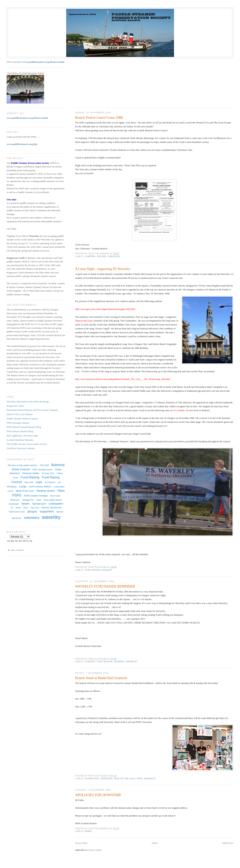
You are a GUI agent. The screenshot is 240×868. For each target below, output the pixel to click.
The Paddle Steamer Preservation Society (27, 444)
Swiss (39, 500)
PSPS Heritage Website (18, 423)
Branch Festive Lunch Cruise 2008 (99, 118)
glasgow (32, 512)
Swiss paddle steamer (53, 500)
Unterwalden (56, 504)
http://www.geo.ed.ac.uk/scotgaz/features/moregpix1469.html (105, 309)
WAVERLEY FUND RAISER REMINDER (105, 586)
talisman (60, 512)
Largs (23, 486)
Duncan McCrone (84, 321)
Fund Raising (105, 662)
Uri (12, 508)
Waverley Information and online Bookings (28, 402)
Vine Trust (35, 508)
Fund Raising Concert (99, 570)
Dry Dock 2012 (48, 473)
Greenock (114, 256)
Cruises (102, 256)
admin (88, 831)
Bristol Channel (21, 469)
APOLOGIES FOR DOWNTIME (98, 795)
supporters (47, 511)
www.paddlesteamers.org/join (22, 144)
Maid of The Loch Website (20, 414)
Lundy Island (59, 487)
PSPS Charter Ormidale (36, 496)
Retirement (15, 500)
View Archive (17, 550)
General (119, 662)
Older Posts (228, 843)
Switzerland (14, 504)
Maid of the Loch (125, 779)
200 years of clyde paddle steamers (22, 465)
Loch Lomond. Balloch (40, 487)
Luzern (10, 491)
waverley (132, 662)
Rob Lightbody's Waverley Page (22, 436)
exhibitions (92, 779)
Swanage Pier (28, 500)
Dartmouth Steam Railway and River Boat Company (32, 410)
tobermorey (17, 518)
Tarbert (25, 504)
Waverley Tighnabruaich (52, 508)
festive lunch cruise (17, 512)
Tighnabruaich (39, 504)
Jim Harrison (50, 482)
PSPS (140, 779)
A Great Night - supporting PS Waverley (103, 269)
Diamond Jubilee (31, 473)
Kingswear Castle (15, 406)
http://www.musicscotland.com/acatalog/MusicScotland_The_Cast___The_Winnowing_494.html (123, 379)
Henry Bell (29, 482)
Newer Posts (81, 843)
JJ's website (179, 410)
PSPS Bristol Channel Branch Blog (24, 427)
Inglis (39, 482)
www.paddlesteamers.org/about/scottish (43, 62)
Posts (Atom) (95, 850)
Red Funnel (55, 496)
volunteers (32, 518)
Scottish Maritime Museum (20, 440)
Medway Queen (46, 491)
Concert (90, 662)
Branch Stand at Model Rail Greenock (101, 678)
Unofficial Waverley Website (21, 448)
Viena (26, 508)
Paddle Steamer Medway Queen (22, 419)
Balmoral (58, 465)
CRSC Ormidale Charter (42, 470)
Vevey (18, 508)
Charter (90, 256)
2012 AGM (44, 465)
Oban (61, 491)
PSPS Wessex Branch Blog (20, 431)
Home (155, 843)
